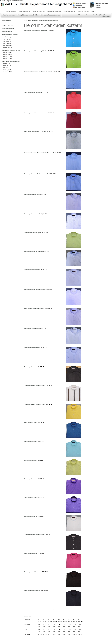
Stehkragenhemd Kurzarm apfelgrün (35, 51)
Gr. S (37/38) (7, 39)
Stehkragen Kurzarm (30, 516)
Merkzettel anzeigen (81, 3)
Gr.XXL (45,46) (8, 72)
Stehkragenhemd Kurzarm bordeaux (35, 113)
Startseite (35, 20)
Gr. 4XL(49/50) (8, 54)
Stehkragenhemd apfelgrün (32, 233)
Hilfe (102, 15)
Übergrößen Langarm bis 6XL (27, 15)
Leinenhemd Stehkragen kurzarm (34, 386)
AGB (79, 15)
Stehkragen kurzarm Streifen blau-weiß (36, 174)
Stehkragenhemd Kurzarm (32, 572)
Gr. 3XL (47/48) (8, 52)
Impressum (73, 15)
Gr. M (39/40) (7, 41)
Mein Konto (78, 5)
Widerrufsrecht (86, 15)
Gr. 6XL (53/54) (8, 59)
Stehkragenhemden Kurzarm (49, 20)
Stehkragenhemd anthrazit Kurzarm (35, 131)
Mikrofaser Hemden (54, 11)
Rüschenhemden (69, 11)
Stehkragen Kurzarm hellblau (33, 251)
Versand (107, 15)
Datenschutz (95, 15)
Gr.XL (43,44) (7, 70)
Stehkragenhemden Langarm (50, 15)
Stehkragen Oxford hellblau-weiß (34, 309)
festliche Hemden (38, 11)
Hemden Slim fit (24, 11)
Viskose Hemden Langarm (87, 11)
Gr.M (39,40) (7, 66)
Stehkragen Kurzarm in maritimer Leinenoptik (38, 72)
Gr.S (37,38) (7, 64)
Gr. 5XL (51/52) (8, 57)
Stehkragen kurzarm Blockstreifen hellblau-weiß (39, 153)
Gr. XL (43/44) (7, 45)
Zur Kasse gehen (80, 7)
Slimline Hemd (11, 11)
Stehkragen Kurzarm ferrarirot (33, 92)
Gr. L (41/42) (7, 43)
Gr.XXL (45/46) (8, 47)
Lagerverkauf (106, 17)
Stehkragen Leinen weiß (31, 194)
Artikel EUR (102, 5)
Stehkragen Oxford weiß (31, 328)
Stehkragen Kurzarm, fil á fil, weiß (34, 289)
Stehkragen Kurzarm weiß (32, 214)
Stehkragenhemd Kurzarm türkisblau (35, 30)
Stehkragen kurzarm (30, 367)
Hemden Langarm (8, 15)
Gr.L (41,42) (7, 68)
